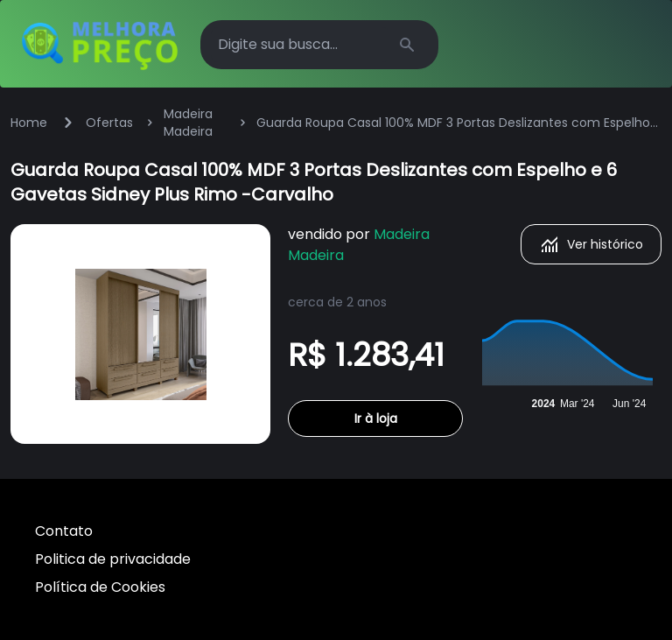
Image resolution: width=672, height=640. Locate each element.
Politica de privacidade (113, 559)
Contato (64, 531)
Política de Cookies (100, 587)
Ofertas (109, 123)
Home (29, 123)
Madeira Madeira (188, 123)
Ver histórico (591, 244)
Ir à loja (376, 418)
